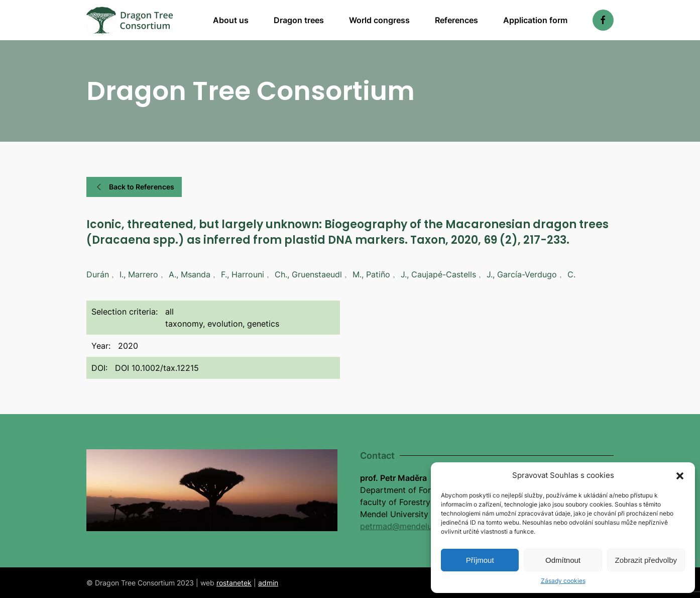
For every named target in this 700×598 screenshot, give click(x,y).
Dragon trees (299, 20)
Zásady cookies (563, 581)
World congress (379, 20)
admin (268, 583)
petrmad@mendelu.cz (401, 526)
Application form (535, 20)
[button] (680, 475)
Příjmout (480, 560)
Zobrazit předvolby (646, 560)
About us (231, 20)
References (456, 20)
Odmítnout (563, 560)
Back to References (134, 187)
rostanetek (234, 583)
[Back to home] (130, 20)
